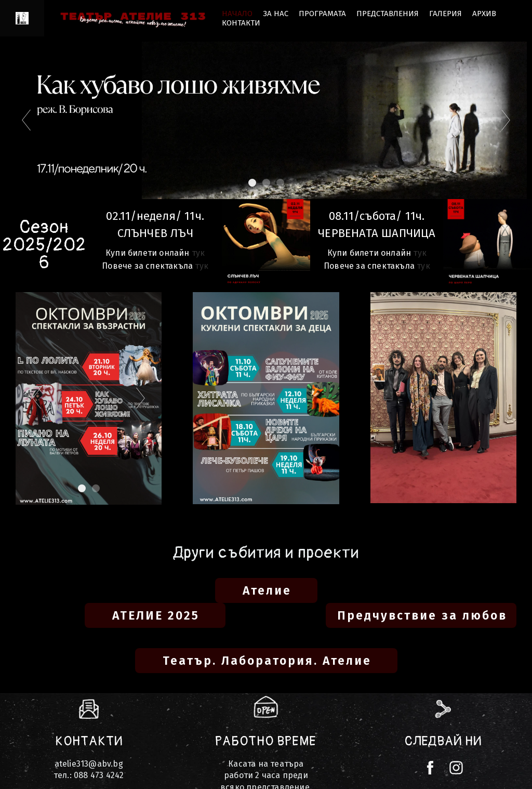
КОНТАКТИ (241, 23)
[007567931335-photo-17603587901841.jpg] (488, 246)
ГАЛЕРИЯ (445, 14)
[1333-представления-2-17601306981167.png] (266, 244)
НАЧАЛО (237, 14)
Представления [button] (388, 14)
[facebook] (430, 768)
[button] (266, 590)
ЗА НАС (276, 14)
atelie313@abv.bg (89, 764)
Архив (484, 14)
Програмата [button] (322, 14)
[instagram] (456, 768)
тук (198, 253)
